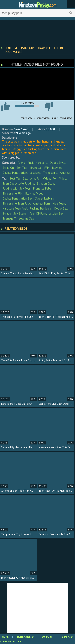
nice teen (59, 203)
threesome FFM (13, 193)
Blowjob (57, 168)
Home (5, 637)
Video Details (28, 118)
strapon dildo (45, 183)
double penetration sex (17, 198)
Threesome (50, 173)
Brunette (36, 168)
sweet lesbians (45, 198)
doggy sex (61, 208)
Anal (30, 163)
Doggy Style (58, 163)
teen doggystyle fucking (18, 183)
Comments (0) (66, 118)
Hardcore (41, 163)
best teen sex (19, 178)
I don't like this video (49, 106)
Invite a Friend (25, 637)
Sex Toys (22, 168)
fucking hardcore (41, 208)
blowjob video (34, 193)
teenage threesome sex (18, 218)
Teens (21, 163)
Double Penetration (15, 173)
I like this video (5, 106)
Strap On (8, 168)
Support (47, 637)
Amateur (65, 173)
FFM (47, 168)
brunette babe (42, 188)
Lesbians (35, 173)
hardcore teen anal (15, 208)
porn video (59, 178)
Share (55, 118)
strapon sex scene (15, 213)
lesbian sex (56, 213)
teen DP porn (38, 213)
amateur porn (41, 203)
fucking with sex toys (16, 188)
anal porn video (40, 178)
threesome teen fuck (16, 203)
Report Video (43, 118)
